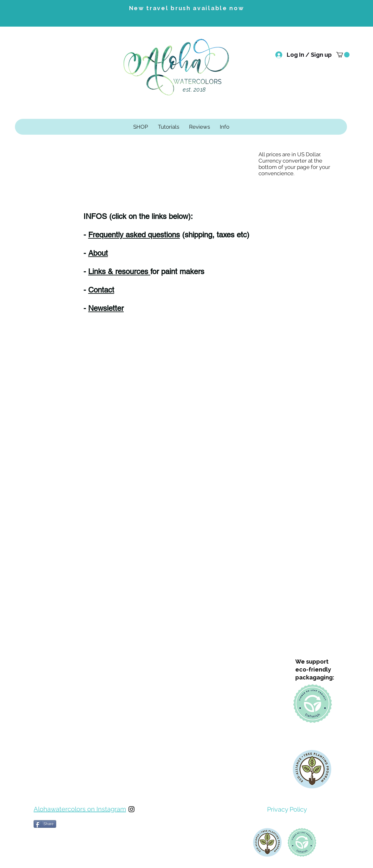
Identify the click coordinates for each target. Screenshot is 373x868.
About (98, 253)
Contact (101, 290)
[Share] (45, 824)
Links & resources (119, 271)
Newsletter (106, 308)
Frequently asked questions (134, 235)
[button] (343, 55)
